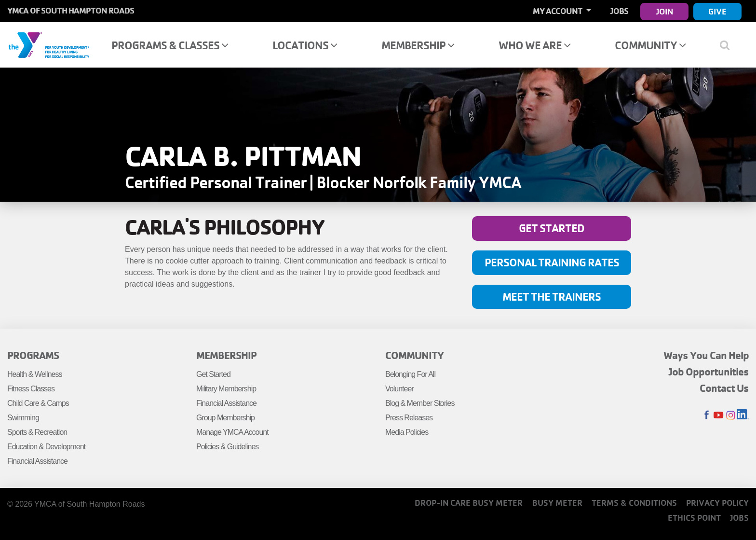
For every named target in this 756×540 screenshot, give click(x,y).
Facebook (707, 415)
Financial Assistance (37, 461)
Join (665, 11)
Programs (33, 355)
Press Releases (409, 418)
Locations (305, 45)
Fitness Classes (31, 389)
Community (650, 45)
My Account (558, 11)
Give (717, 11)
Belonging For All (410, 374)
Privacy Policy (717, 503)
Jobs (619, 11)
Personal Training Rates (552, 262)
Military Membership (226, 389)
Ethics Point (694, 518)
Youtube (719, 415)
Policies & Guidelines (227, 447)
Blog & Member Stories (420, 403)
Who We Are (534, 45)
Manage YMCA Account (232, 432)
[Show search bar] (728, 45)
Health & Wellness (34, 374)
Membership (418, 45)
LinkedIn (743, 415)
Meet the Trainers (552, 297)
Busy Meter (557, 503)
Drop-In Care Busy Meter (469, 503)
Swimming (23, 418)
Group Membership (225, 418)
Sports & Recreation (37, 432)
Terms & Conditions (634, 503)
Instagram (731, 415)
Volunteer (399, 389)
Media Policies (407, 432)
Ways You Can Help (706, 355)
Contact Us (724, 388)
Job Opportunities (709, 372)
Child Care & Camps (38, 403)
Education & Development (46, 447)
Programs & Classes (170, 45)
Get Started (552, 228)
